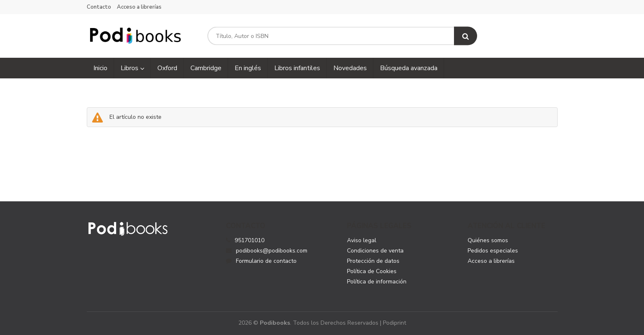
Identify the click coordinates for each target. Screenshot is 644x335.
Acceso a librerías (139, 7)
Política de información (377, 282)
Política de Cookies (372, 271)
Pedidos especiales (493, 251)
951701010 (250, 240)
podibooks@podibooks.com (267, 251)
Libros (132, 68)
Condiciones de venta (375, 251)
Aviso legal (362, 240)
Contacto (99, 7)
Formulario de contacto (261, 261)
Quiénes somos (488, 240)
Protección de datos (373, 261)
